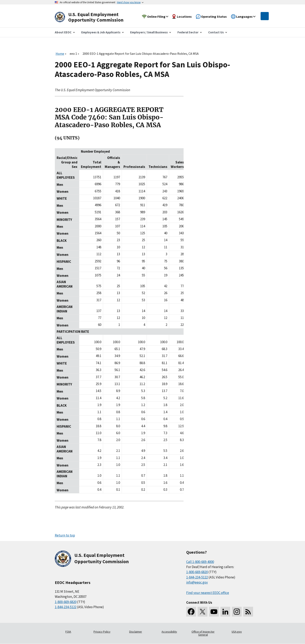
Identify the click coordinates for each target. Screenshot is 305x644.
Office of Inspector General (203, 633)
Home (60, 54)
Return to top (65, 535)
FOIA (68, 632)
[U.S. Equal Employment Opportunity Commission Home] (94, 17)
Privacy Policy (102, 632)
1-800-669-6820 (66, 602)
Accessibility (169, 632)
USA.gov (237, 632)
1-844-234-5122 (66, 607)
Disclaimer (136, 632)
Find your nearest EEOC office (208, 593)
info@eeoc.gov (197, 582)
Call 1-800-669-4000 (200, 562)
